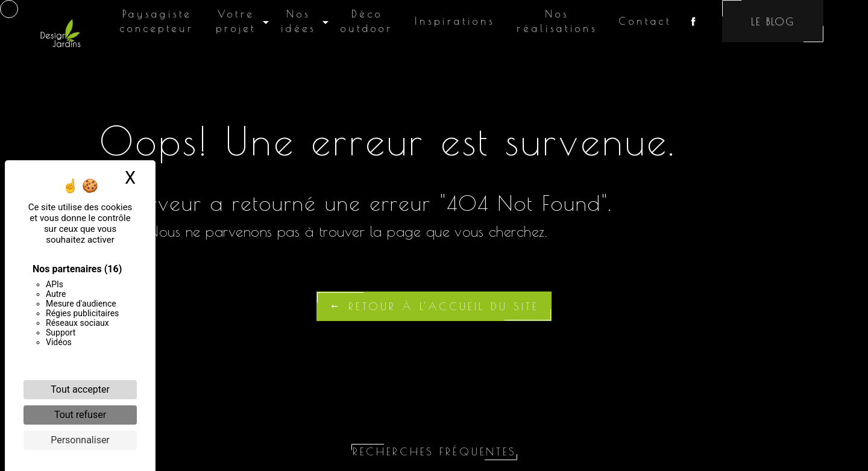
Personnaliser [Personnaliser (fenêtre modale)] (80, 440)
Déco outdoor (367, 21)
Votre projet (236, 21)
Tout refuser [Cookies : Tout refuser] (80, 415)
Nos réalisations (557, 21)
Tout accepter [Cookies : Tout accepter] (80, 389)
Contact (645, 21)
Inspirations (455, 21)
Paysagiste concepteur (157, 21)
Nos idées (298, 21)
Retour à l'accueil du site (434, 306)
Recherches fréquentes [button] (434, 451)
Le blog (773, 21)
